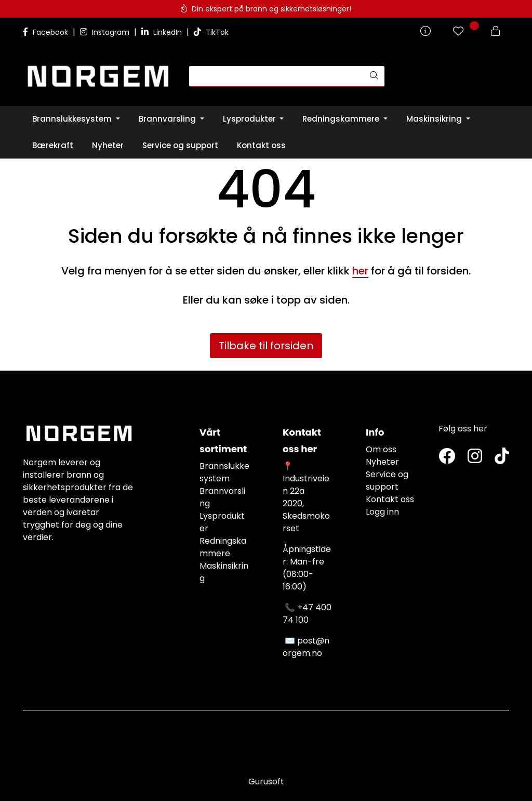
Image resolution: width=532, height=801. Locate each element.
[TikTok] (502, 457)
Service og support (387, 481)
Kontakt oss (390, 499)
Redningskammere (223, 547)
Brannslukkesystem (224, 472)
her (360, 271)
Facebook (46, 32)
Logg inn (382, 512)
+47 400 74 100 (307, 614)
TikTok (211, 32)
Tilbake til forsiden (266, 346)
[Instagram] (475, 457)
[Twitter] (447, 457)
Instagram (106, 32)
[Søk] (277, 76)
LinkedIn (163, 32)
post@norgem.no (306, 647)
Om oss (381, 449)
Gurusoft (266, 782)
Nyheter (382, 462)
